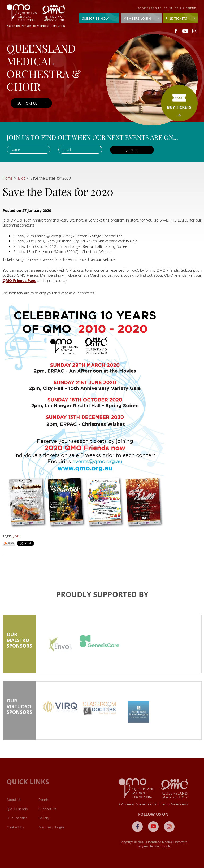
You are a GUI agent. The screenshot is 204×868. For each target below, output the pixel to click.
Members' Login (51, 831)
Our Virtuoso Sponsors (19, 712)
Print (168, 8)
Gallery (44, 821)
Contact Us (15, 831)
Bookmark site (149, 8)
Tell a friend (186, 8)
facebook (176, 31)
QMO (16, 536)
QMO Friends (17, 812)
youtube (185, 31)
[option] (60, 649)
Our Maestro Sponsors (19, 646)
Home (8, 178)
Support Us (47, 812)
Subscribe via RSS (9, 543)
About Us (14, 803)
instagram (195, 31)
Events (44, 803)
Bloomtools (166, 846)
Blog (22, 178)
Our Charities (17, 821)
